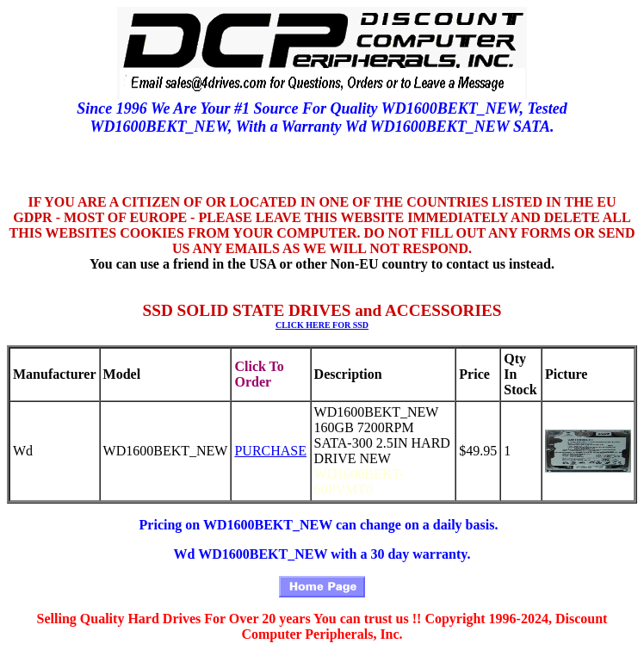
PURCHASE (270, 451)
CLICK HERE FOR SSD (322, 325)
